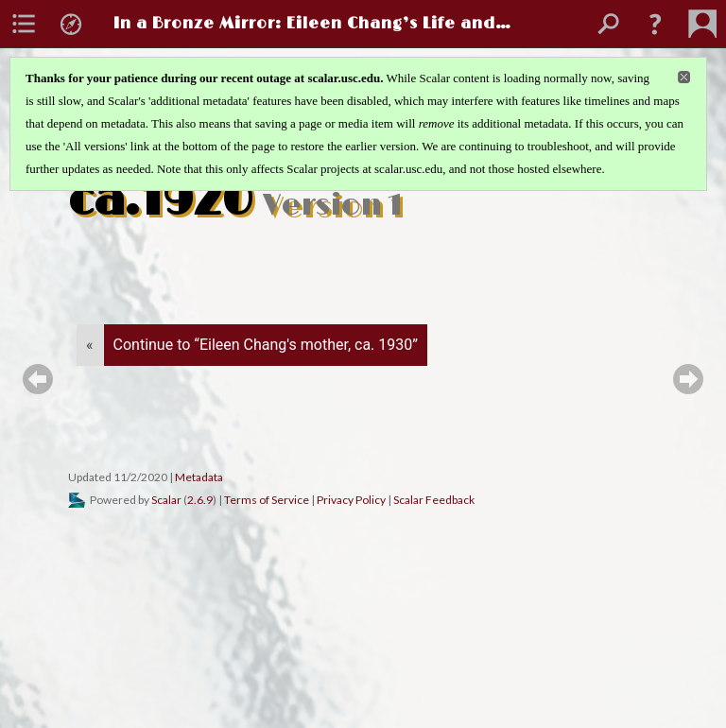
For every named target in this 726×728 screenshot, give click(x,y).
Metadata (199, 477)
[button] (655, 24)
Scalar (166, 500)
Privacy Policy (351, 500)
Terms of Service (267, 500)
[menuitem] (24, 24)
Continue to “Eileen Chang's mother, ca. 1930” (266, 345)
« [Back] (90, 345)
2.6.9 (200, 500)
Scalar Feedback (434, 500)
